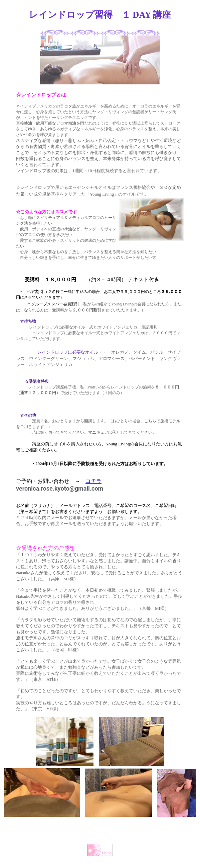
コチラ (93, 481)
